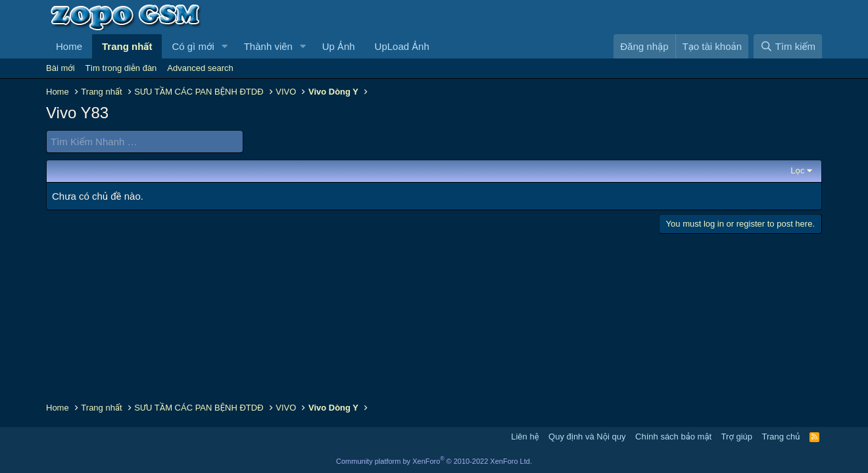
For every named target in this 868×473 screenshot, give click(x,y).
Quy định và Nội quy (587, 437)
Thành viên (268, 46)
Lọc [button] (797, 170)
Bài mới (60, 68)
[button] (225, 46)
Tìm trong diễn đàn (121, 68)
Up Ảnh (339, 46)
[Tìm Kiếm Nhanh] (145, 142)
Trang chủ (781, 437)
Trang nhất (127, 46)
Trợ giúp (737, 437)
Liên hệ (525, 437)
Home (69, 46)
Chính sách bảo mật (673, 437)
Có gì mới (193, 46)
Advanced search (200, 68)
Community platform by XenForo (434, 461)
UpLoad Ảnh (402, 46)
